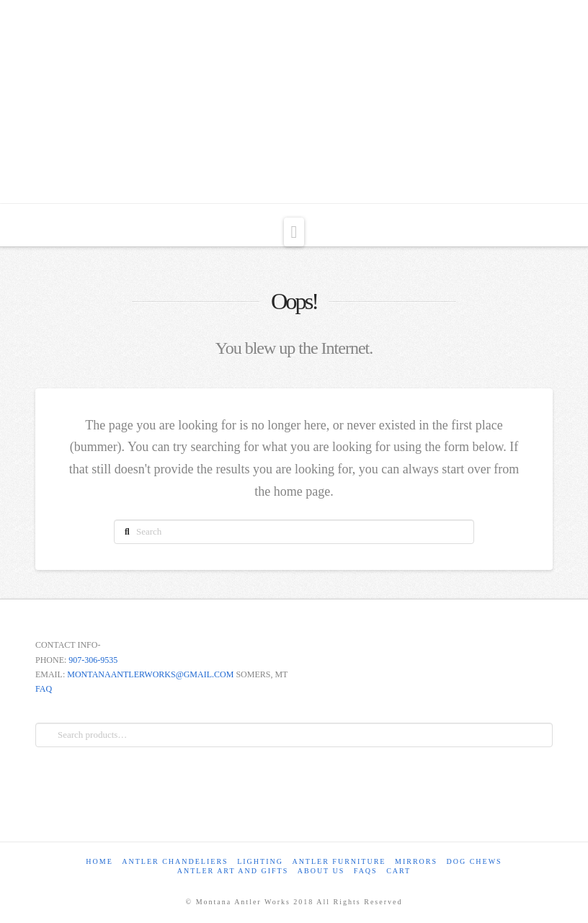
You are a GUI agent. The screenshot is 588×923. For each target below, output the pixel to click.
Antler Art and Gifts (233, 871)
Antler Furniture (339, 861)
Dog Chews (475, 861)
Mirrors (416, 861)
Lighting (260, 861)
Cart (398, 871)
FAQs (366, 871)
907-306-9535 (93, 660)
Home (99, 861)
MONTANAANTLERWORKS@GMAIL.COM (150, 674)
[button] (294, 232)
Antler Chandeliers (175, 861)
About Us (321, 871)
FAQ (44, 689)
